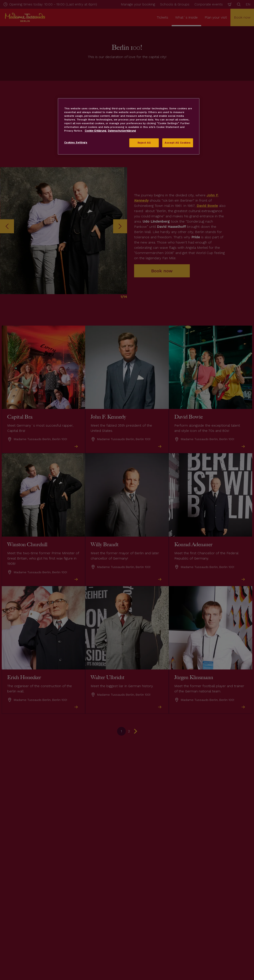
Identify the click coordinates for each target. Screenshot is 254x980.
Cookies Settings (76, 142)
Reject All (144, 143)
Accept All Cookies (178, 143)
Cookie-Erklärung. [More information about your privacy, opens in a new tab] (96, 131)
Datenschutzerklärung (122, 131)
